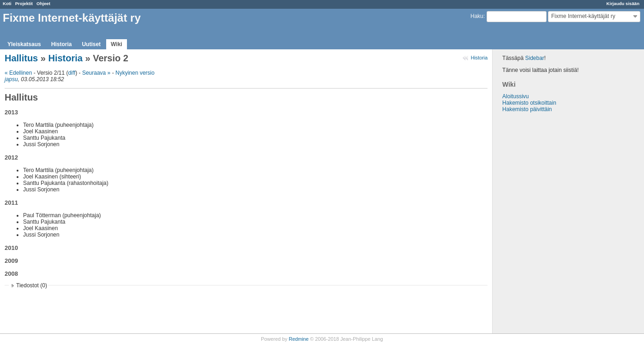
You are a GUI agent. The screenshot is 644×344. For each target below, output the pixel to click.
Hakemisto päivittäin (527, 109)
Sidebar (534, 58)
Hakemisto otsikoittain (529, 103)
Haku (477, 16)
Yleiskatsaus (24, 44)
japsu (11, 79)
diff (72, 73)
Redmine (298, 339)
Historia (62, 44)
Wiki (117, 44)
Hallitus (21, 58)
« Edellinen (18, 73)
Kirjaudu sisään (623, 3)
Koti (7, 3)
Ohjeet (43, 3)
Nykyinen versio (135, 73)
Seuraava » (96, 73)
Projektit (24, 3)
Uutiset (91, 44)
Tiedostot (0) (32, 285)
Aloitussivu (515, 96)
